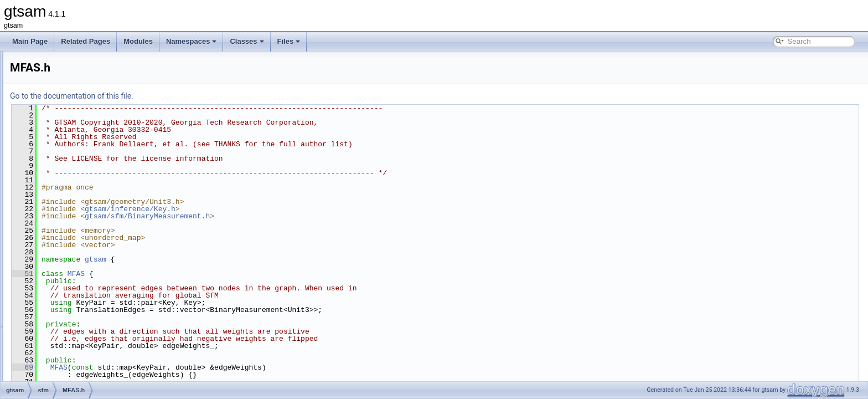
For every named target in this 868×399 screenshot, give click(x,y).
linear (53, 136)
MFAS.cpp (69, 209)
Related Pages (86, 41)
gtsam (46, 63)
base (53, 75)
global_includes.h (71, 344)
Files (289, 41)
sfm (51, 185)
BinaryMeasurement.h (87, 197)
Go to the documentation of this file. (210, 96)
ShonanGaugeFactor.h (88, 270)
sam (52, 173)
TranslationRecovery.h (87, 307)
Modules (138, 41)
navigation (61, 149)
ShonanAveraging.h (83, 246)
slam (52, 319)
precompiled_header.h (78, 368)
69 (161, 367)
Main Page (30, 41)
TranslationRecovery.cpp (91, 295)
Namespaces (192, 41)
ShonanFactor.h (78, 258)
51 (161, 274)
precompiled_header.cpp (82, 356)
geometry (59, 112)
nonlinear (59, 161)
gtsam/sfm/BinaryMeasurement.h (286, 216)
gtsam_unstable (60, 380)
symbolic (58, 331)
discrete (57, 100)
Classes (247, 41)
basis (53, 88)
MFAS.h (66, 222)
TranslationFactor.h (82, 283)
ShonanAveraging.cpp (87, 234)
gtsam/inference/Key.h (268, 209)
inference (59, 124)
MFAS (215, 274)
